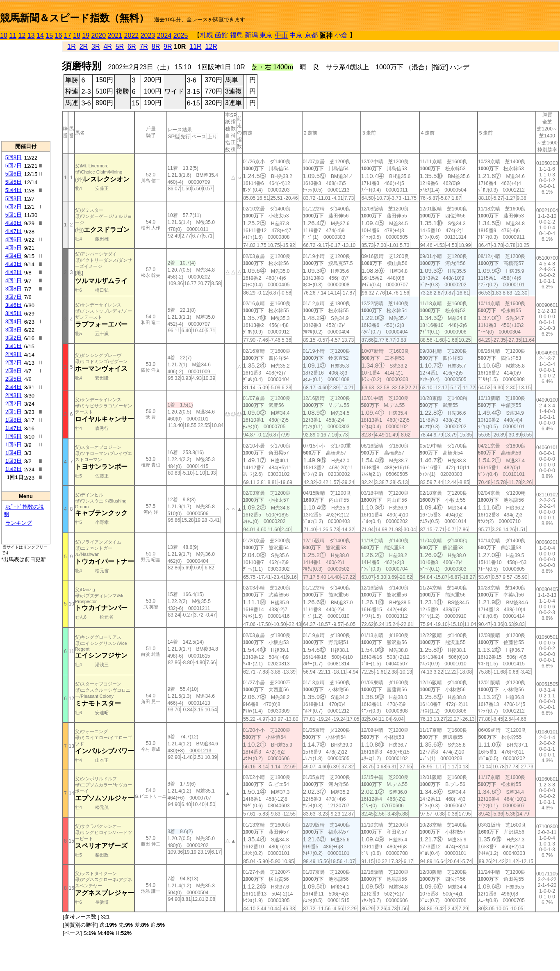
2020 (99, 35)
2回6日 (14, 371)
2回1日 (14, 412)
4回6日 (14, 239)
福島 (237, 35)
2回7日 (14, 362)
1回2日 (14, 469)
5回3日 (14, 198)
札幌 (207, 35)
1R (71, 47)
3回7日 (14, 297)
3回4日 (14, 321)
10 (4, 35)
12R (211, 47)
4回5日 (14, 248)
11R (195, 47)
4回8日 (14, 223)
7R (143, 47)
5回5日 (14, 182)
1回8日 (14, 420)
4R (107, 47)
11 (13, 35)
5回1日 (14, 215)
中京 (296, 35)
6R (132, 47)
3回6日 (14, 305)
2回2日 (14, 403)
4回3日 (14, 264)
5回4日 (14, 190)
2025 (181, 35)
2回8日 (14, 354)
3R (96, 47)
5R (120, 47)
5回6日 (14, 174)
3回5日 (14, 313)
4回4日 (14, 256)
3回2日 (14, 338)
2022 (132, 35)
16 (59, 35)
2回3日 (14, 395)
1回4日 (14, 453)
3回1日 (14, 346)
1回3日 (14, 461)
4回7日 (14, 231)
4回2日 (14, 272)
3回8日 (14, 289)
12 (22, 35)
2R (84, 47)
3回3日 (14, 330)
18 (77, 35)
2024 (164, 35)
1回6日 (14, 436)
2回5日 (14, 379)
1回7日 (14, 428)
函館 (221, 35)
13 (31, 35)
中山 (281, 35)
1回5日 (14, 444)
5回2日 (14, 207)
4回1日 (14, 280)
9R (168, 47)
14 (40, 35)
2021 (115, 35)
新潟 (251, 35)
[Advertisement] (26, 91)
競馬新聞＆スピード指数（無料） (74, 18)
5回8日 (14, 157)
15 (49, 35)
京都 (311, 35)
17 (68, 35)
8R (156, 47)
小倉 (341, 35)
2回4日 (14, 387)
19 (86, 35)
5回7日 (14, 166)
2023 (148, 35)
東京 (266, 35)
